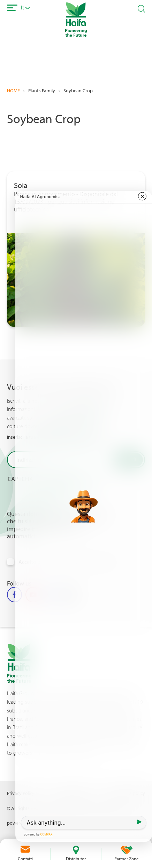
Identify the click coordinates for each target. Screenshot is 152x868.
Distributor (76, 859)
